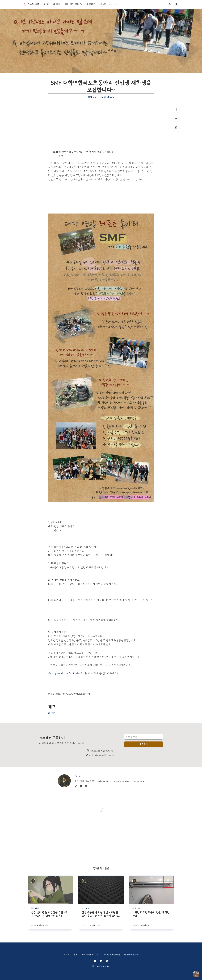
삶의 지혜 (92, 97)
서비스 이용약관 (131, 954)
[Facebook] (176, 128)
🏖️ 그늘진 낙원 (32, 4)
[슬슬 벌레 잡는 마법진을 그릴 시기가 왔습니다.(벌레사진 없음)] (50, 920)
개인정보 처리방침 (111, 954)
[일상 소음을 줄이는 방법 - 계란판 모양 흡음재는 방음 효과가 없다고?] (101, 920)
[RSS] (107, 961)
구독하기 (144, 744)
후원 (76, 954)
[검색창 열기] (170, 4)
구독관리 (91, 4)
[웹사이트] (76, 786)
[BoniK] (64, 781)
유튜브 (67, 954)
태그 (61, 156)
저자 (46, 4)
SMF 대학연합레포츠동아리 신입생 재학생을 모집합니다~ (85, 152)
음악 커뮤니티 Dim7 (90, 954)
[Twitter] (176, 118)
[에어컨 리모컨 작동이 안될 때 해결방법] (152, 920)
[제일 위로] (176, 109)
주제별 (57, 4)
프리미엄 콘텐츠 (73, 4)
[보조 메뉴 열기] (117, 4)
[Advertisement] (101, 124)
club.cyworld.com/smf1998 (64, 673)
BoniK (78, 776)
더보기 (105, 4)
